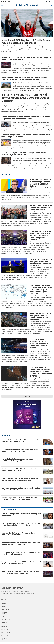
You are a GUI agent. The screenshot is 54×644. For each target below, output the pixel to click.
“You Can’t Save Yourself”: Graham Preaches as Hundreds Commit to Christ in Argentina (40, 344)
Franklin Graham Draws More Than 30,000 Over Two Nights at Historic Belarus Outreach (26, 58)
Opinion (4, 623)
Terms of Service (7, 636)
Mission (4, 606)
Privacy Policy (6, 633)
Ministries (5, 610)
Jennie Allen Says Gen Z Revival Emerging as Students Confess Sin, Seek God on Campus (24, 154)
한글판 (9, 2)
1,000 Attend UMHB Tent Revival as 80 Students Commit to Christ (41, 208)
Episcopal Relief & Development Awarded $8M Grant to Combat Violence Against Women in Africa (41, 372)
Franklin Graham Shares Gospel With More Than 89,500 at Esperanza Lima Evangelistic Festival (40, 236)
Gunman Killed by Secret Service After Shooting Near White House (21, 515)
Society (4, 613)
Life (3, 616)
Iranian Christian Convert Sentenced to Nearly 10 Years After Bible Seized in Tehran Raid (20, 479)
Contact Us (5, 629)
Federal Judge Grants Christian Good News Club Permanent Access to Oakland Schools (19, 499)
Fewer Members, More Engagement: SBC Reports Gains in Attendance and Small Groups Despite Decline (25, 78)
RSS (52, 2)
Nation (4, 597)
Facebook (46, 2)
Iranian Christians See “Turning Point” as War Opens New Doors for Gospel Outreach (26, 98)
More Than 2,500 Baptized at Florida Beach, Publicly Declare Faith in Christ (26, 42)
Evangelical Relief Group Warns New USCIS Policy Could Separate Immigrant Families (20, 460)
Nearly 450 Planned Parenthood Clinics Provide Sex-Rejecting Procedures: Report (21, 441)
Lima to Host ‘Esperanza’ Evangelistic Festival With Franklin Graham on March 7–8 (41, 263)
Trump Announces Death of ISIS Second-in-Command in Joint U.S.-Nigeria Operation (21, 563)
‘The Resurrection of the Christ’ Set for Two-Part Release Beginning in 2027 (20, 470)
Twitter (49, 2)
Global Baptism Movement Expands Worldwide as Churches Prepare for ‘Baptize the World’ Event (26, 118)
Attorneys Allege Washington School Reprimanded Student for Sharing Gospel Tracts (26, 136)
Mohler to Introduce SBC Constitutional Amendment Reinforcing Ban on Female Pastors (21, 543)
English (4, 2)
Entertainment (7, 620)
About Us (4, 626)
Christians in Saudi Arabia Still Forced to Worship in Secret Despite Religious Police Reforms (21, 524)
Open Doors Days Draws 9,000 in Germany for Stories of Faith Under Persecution (21, 553)
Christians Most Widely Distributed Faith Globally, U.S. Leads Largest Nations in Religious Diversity (41, 290)
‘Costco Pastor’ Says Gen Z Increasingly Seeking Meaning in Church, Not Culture (41, 183)
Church (4, 603)
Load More (27, 396)
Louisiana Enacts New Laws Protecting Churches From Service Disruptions (19, 534)
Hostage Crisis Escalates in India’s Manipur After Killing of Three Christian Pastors (20, 450)
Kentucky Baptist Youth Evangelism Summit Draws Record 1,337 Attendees (40, 317)
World (4, 600)
